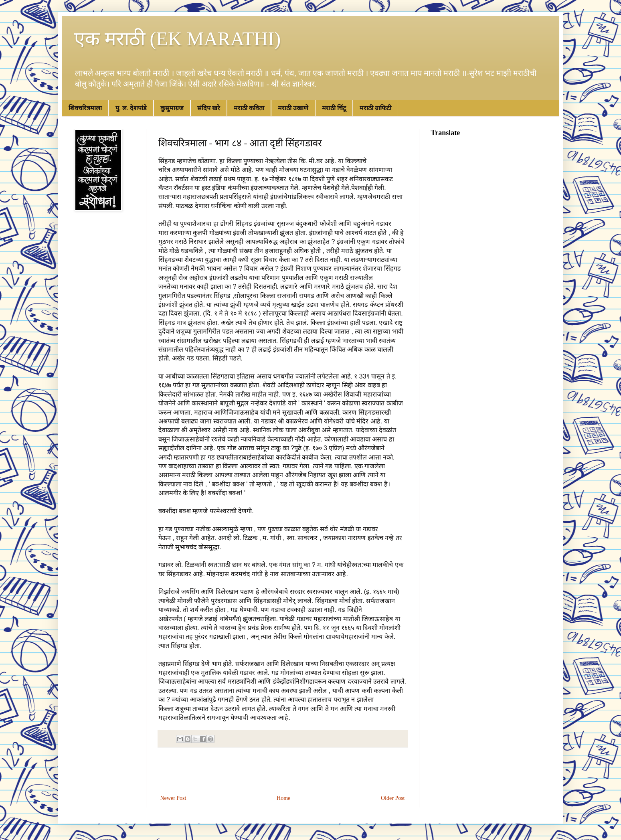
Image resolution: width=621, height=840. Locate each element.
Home (283, 798)
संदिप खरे (209, 108)
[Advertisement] (283, 771)
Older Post (393, 798)
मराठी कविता (249, 108)
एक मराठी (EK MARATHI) (178, 39)
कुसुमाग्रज (172, 108)
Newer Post (173, 798)
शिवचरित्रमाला (85, 108)
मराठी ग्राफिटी (375, 108)
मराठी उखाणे (293, 108)
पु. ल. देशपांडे (131, 108)
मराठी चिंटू (334, 108)
